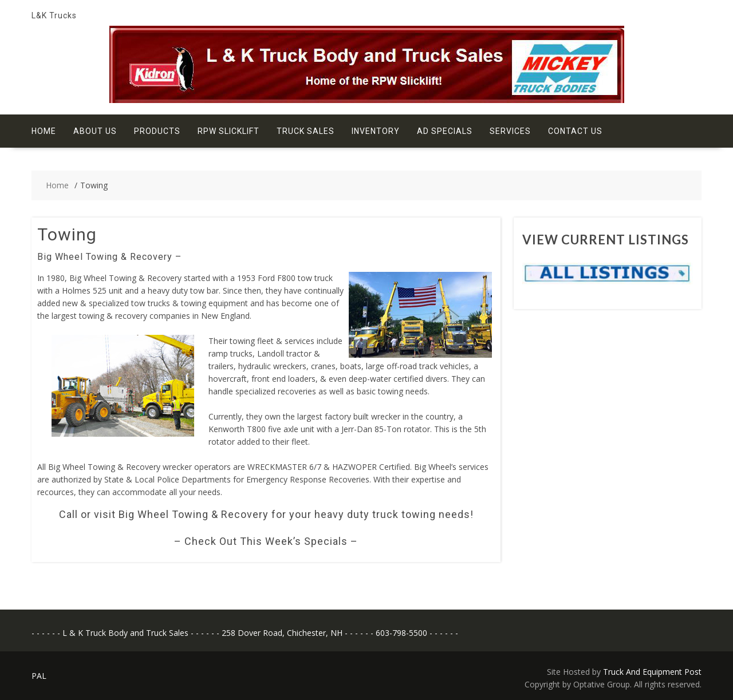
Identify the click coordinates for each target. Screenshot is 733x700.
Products (157, 131)
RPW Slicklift (228, 131)
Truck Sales (306, 131)
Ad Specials (445, 131)
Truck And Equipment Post (652, 672)
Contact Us (575, 131)
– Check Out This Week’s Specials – (266, 541)
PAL (39, 676)
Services (510, 131)
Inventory (376, 131)
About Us (95, 131)
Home (44, 131)
